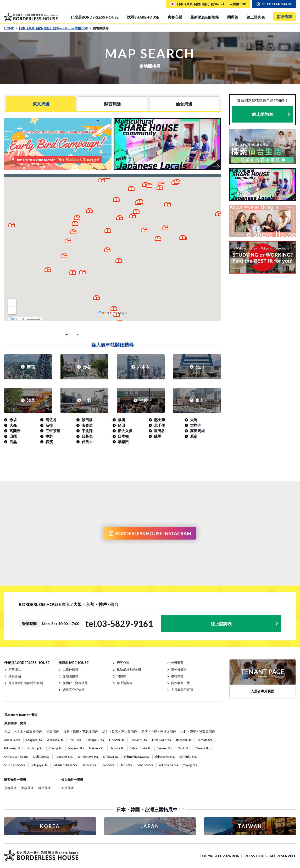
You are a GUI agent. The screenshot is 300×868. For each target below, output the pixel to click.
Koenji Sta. (56, 748)
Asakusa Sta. (56, 740)
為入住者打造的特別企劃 (26, 683)
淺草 (31, 400)
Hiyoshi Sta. (117, 740)
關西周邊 (113, 104)
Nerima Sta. (165, 748)
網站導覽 (177, 676)
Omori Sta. (203, 748)
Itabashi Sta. (184, 740)
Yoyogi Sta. (191, 765)
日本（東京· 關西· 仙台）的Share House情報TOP (55, 28)
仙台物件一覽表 (72, 780)
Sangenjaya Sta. (88, 757)
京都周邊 (10, 788)
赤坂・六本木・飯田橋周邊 (23, 731)
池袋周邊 (53, 731)
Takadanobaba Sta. (65, 765)
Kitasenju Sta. (14, 748)
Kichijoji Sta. (36, 748)
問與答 (233, 17)
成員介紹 (15, 676)
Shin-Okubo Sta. (15, 765)
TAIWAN (250, 826)
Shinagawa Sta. (165, 757)
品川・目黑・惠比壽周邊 (120, 731)
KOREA (50, 826)
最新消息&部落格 (205, 17)
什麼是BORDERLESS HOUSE (95, 17)
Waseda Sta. (146, 765)
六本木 (143, 367)
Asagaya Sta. (34, 740)
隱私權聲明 (179, 669)
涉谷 (87, 367)
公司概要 (177, 662)
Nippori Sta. (118, 748)
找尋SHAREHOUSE (143, 17)
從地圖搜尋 (70, 676)
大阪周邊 (27, 788)
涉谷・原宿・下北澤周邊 (81, 731)
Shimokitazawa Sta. (137, 757)
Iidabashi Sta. (139, 740)
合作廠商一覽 (180, 683)
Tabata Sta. (90, 765)
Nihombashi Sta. (141, 748)
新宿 (31, 367)
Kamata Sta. (205, 740)
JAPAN (150, 826)
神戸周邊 (45, 788)
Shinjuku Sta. (188, 757)
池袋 (143, 400)
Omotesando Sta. (16, 757)
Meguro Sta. (76, 748)
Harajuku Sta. (96, 740)
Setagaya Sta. (40, 765)
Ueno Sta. (126, 765)
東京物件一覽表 (15, 723)
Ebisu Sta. (75, 740)
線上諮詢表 (256, 17)
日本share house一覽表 (21, 715)
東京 (200, 400)
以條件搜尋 (70, 669)
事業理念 (15, 669)
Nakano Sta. (97, 748)
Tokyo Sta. (108, 765)
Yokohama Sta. (169, 765)
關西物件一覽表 (15, 780)
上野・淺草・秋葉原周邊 (198, 731)
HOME (11, 28)
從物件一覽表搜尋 (75, 683)
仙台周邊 (184, 104)
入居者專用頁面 (182, 690)
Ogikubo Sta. (42, 757)
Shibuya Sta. (111, 757)
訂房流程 (285, 17)
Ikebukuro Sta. (162, 740)
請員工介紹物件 (74, 690)
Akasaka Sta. (13, 740)
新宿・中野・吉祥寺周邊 (159, 731)
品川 (200, 367)
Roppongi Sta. (64, 757)
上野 (87, 400)
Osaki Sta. (184, 748)
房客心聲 (175, 17)
